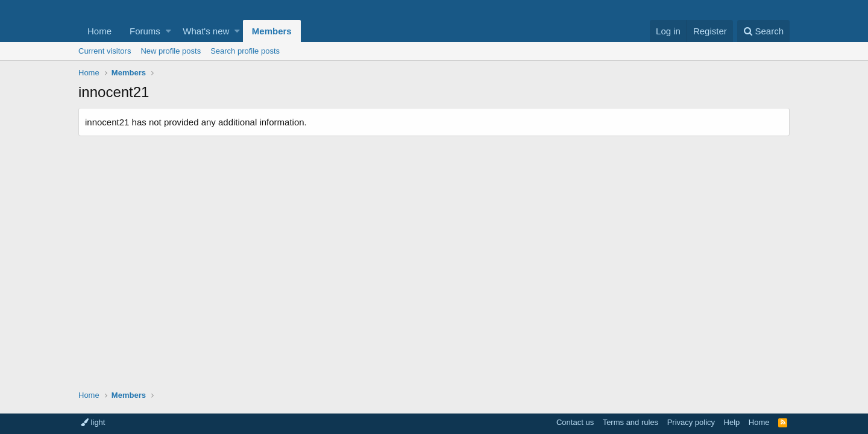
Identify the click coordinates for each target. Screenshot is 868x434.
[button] (168, 31)
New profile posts (171, 51)
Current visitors (105, 51)
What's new (206, 31)
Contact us (575, 422)
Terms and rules (631, 422)
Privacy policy (691, 422)
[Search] (763, 31)
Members (272, 31)
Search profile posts (245, 51)
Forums (145, 31)
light (93, 422)
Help (732, 422)
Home (99, 31)
